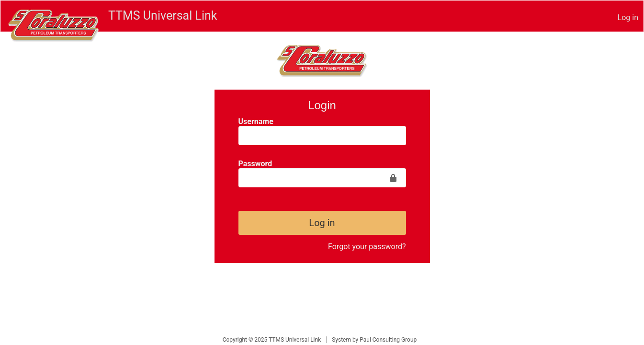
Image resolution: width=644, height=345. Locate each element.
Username (256, 121)
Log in (628, 17)
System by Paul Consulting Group (374, 340)
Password (255, 164)
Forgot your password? (367, 247)
